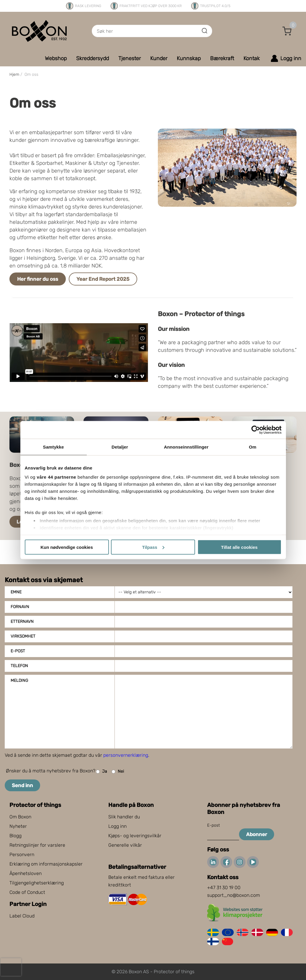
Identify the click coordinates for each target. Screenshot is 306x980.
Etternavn (22, 622)
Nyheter (18, 826)
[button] (287, 31)
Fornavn (20, 607)
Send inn (22, 785)
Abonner (257, 834)
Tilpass (153, 547)
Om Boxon (20, 817)
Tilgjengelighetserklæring (37, 883)
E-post (18, 651)
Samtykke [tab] (54, 447)
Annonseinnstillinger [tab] (186, 447)
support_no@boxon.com (234, 895)
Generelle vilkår (125, 845)
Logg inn (117, 826)
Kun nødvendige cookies (67, 547)
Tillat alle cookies (239, 547)
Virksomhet (23, 636)
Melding (19, 681)
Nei (118, 772)
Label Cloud (22, 916)
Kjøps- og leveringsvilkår (135, 836)
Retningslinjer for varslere (37, 845)
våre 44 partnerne (57, 477)
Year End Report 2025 (103, 279)
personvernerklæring (126, 755)
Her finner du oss (38, 279)
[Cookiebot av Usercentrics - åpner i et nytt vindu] (256, 430)
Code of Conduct (27, 892)
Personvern (22, 855)
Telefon (19, 666)
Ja (102, 772)
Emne (16, 592)
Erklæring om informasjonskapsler (46, 864)
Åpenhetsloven (26, 873)
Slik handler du (124, 817)
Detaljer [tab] (120, 447)
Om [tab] (252, 447)
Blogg (15, 836)
